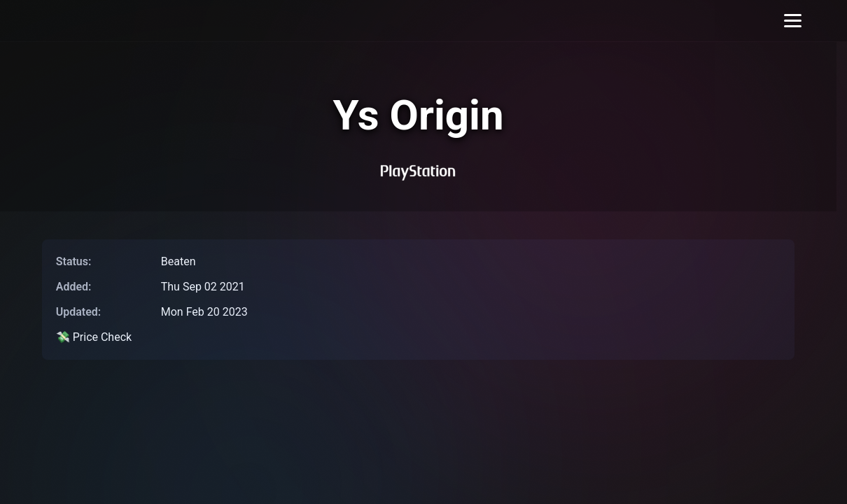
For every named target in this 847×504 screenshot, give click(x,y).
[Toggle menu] (793, 21)
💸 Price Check (94, 337)
